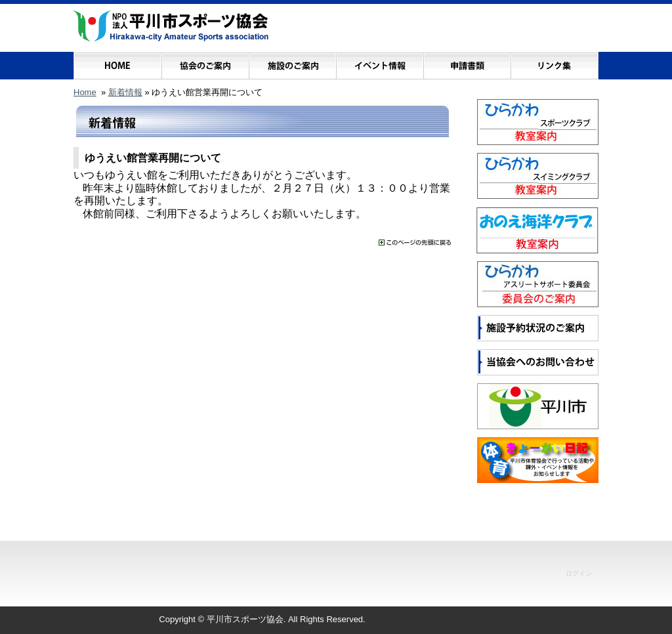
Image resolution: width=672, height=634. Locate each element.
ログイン (579, 573)
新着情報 (125, 92)
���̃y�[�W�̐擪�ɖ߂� (415, 243)
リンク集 (554, 63)
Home (85, 92)
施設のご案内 (292, 63)
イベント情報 (380, 63)
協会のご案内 (205, 63)
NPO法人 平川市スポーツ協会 (171, 26)
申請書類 (467, 63)
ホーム (118, 63)
